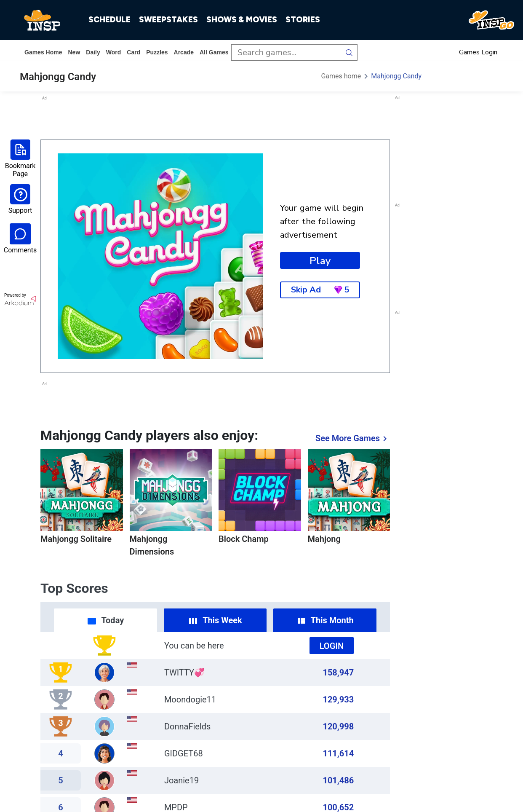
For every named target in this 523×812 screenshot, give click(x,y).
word (114, 52)
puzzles (157, 52)
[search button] (349, 52)
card (133, 52)
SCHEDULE (109, 20)
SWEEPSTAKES (168, 20)
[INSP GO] (491, 20)
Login (332, 646)
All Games (214, 52)
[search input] (286, 52)
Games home (43, 52)
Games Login (478, 52)
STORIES (303, 20)
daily (93, 52)
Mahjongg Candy (396, 76)
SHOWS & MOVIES (242, 20)
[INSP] (42, 20)
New (74, 52)
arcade (184, 52)
